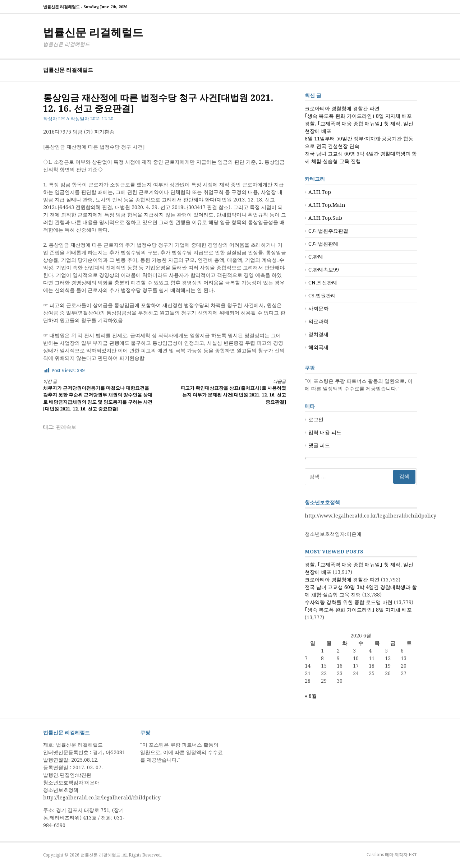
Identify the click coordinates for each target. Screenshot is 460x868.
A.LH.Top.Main (327, 205)
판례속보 (66, 427)
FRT (413, 855)
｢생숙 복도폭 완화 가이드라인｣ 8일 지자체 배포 (358, 116)
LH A (64, 119)
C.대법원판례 (323, 244)
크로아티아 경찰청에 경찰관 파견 (342, 108)
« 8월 (311, 696)
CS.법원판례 (322, 296)
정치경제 (318, 334)
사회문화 (318, 308)
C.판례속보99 (324, 270)
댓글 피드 (319, 445)
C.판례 (316, 257)
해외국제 (318, 347)
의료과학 (318, 321)
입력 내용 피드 (325, 432)
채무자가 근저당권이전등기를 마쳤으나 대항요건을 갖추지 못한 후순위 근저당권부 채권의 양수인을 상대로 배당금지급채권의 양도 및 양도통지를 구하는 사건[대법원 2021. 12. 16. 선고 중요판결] (98, 395)
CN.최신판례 (323, 283)
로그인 (316, 419)
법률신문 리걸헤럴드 (93, 33)
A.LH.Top (320, 192)
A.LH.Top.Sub (325, 218)
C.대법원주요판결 (328, 231)
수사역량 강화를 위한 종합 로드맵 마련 (349, 602)
